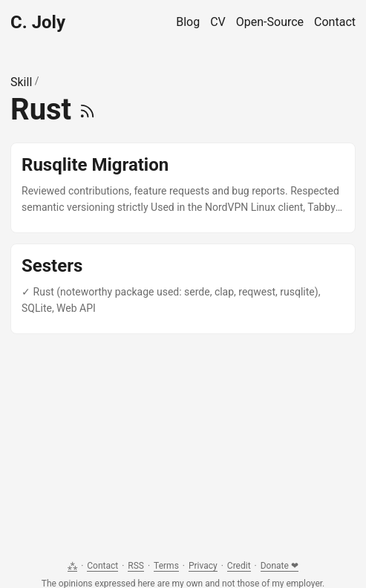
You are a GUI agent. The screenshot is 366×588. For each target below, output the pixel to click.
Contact (102, 566)
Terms (166, 566)
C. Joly (38, 22)
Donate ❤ (280, 566)
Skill (21, 82)
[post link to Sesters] (183, 289)
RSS (136, 566)
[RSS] (87, 110)
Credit (239, 566)
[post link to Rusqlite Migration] (183, 188)
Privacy (203, 566)
